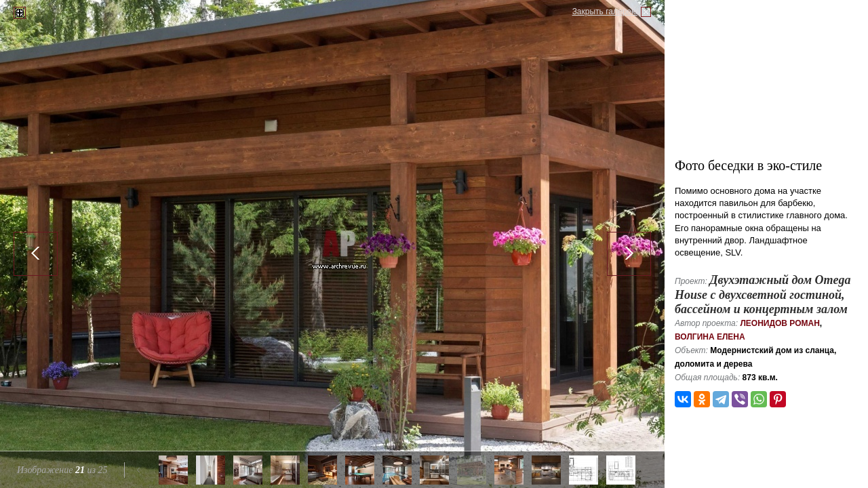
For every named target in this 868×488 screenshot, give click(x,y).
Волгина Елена (710, 337)
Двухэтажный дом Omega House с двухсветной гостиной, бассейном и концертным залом (763, 294)
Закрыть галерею (605, 12)
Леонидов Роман (780, 323)
